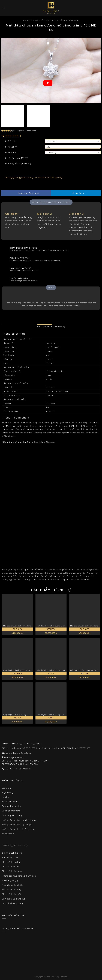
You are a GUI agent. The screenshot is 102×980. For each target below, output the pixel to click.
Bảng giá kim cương (11, 811)
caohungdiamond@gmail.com (18, 753)
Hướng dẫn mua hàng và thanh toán (19, 876)
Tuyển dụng (7, 792)
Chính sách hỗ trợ (12, 853)
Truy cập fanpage (26, 193)
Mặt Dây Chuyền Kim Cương (67, 20)
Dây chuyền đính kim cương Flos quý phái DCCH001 (26, 670)
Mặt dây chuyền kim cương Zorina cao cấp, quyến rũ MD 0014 (64, 670)
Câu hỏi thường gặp (11, 806)
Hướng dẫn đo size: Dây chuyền (17, 824)
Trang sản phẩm (10, 802)
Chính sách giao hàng (12, 862)
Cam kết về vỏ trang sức (14, 899)
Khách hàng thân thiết (12, 885)
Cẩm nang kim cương (12, 815)
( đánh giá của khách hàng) (24, 131)
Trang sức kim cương (44, 20)
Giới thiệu (6, 788)
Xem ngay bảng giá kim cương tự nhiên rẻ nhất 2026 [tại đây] (32, 177)
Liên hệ (5, 797)
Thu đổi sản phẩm (10, 857)
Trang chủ (28, 20)
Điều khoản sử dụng (11, 889)
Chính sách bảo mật (11, 894)
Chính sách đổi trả (11, 867)
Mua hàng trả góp (10, 880)
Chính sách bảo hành (12, 871)
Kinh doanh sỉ (8, 834)
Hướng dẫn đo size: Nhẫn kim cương (19, 820)
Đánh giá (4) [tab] (59, 327)
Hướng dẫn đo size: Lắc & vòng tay (18, 829)
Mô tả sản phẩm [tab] (45, 327)
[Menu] (4, 8)
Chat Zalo (76, 193)
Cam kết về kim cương (12, 903)
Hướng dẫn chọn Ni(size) (19, 163)
